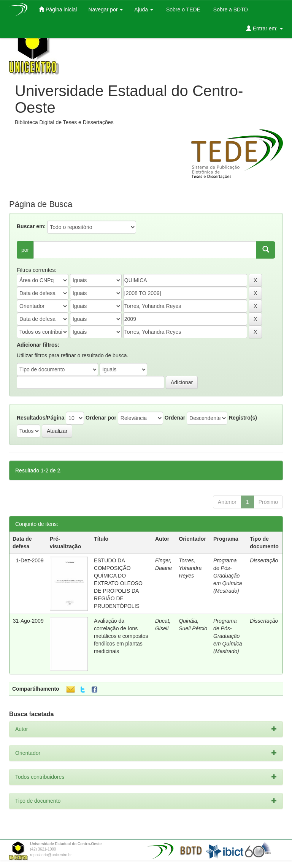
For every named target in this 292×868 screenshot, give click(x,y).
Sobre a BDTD (230, 9)
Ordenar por (101, 418)
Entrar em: (264, 28)
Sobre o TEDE (182, 9)
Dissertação (264, 560)
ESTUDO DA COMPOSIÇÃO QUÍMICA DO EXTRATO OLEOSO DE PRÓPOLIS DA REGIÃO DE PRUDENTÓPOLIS (118, 583)
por (25, 250)
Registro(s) (243, 418)
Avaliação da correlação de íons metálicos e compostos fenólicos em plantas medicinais (121, 636)
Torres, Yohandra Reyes (190, 568)
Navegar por (106, 9)
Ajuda (144, 9)
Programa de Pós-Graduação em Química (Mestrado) (228, 576)
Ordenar (175, 418)
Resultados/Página (40, 418)
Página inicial (58, 9)
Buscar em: (31, 226)
